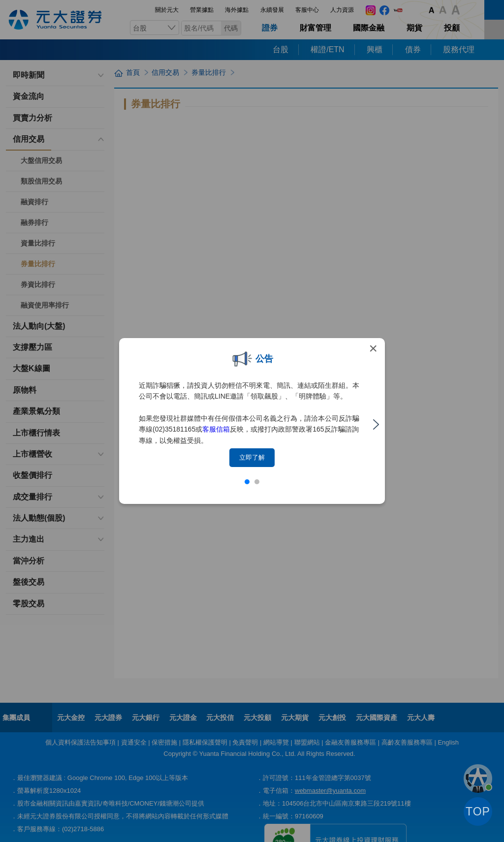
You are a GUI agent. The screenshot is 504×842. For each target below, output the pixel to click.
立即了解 (252, 457)
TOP (478, 811)
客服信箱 (216, 429)
